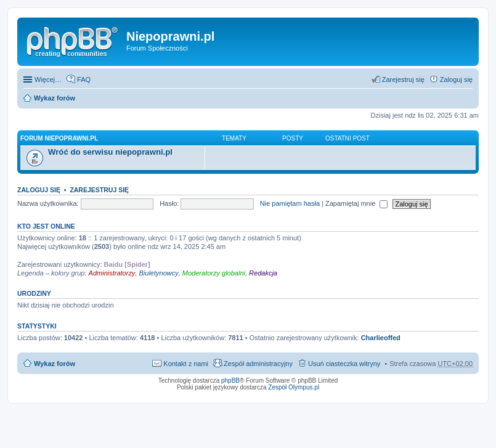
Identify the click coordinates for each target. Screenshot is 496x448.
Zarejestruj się (99, 190)
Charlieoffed (381, 338)
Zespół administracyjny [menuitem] (258, 364)
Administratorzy (112, 273)
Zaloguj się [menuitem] (456, 79)
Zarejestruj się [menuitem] (403, 79)
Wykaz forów (55, 98)
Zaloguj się (39, 190)
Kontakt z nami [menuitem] (186, 364)
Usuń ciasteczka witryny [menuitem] (344, 364)
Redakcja (263, 273)
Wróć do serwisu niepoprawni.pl (110, 152)
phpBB (230, 381)
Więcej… (48, 79)
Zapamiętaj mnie (356, 203)
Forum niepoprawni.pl (59, 138)
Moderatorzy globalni (214, 273)
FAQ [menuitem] (84, 79)
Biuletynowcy (159, 273)
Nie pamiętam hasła (290, 203)
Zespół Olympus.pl (294, 387)
